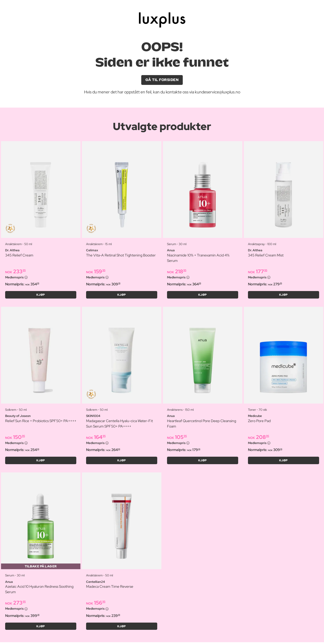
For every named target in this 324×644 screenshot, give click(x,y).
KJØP (41, 295)
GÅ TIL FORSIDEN (162, 80)
